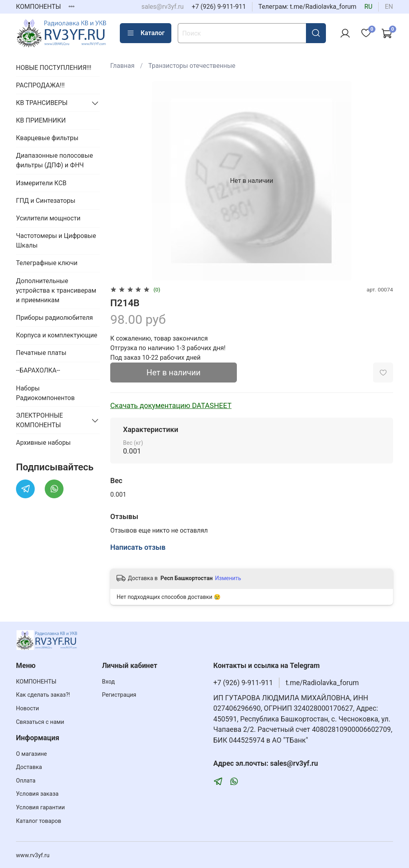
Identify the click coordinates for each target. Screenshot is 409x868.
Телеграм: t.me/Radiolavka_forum (308, 7)
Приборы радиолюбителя (54, 318)
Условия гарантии (40, 808)
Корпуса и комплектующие (57, 335)
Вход (108, 682)
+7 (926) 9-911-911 (219, 7)
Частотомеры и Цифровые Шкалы (56, 241)
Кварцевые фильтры (47, 138)
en (389, 7)
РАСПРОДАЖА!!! (40, 85)
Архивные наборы (43, 443)
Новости (28, 708)
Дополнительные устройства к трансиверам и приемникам (56, 290)
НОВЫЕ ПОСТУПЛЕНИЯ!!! (54, 68)
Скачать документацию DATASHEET (171, 405)
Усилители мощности (48, 218)
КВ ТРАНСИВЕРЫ (42, 103)
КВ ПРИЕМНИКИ (41, 120)
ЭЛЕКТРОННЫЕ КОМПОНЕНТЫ (40, 420)
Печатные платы (41, 353)
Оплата (26, 781)
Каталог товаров (39, 821)
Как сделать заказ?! (43, 695)
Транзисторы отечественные (192, 66)
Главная (122, 66)
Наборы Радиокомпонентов (45, 393)
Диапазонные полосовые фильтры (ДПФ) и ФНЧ (55, 160)
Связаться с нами (40, 722)
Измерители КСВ (41, 183)
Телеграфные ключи (47, 263)
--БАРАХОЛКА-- (38, 370)
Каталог (146, 33)
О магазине (31, 754)
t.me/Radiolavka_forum (322, 683)
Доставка (29, 767)
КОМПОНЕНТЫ (39, 7)
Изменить (228, 578)
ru (368, 7)
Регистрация (119, 695)
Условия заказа (37, 794)
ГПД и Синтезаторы (46, 201)
